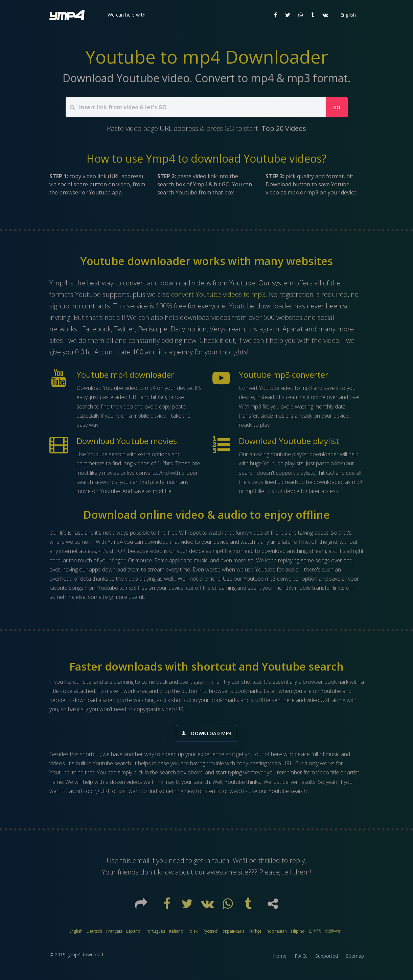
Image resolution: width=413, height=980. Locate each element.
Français (114, 934)
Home (280, 959)
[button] (127, 15)
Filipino (298, 934)
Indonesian (276, 934)
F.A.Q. (301, 959)
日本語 (315, 934)
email (141, 864)
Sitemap (355, 959)
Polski (193, 934)
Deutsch (94, 934)
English (76, 934)
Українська (234, 934)
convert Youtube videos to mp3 (218, 294)
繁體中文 (333, 934)
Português (155, 934)
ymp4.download (86, 958)
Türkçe (255, 934)
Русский (211, 934)
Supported (327, 959)
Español (134, 934)
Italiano (176, 934)
